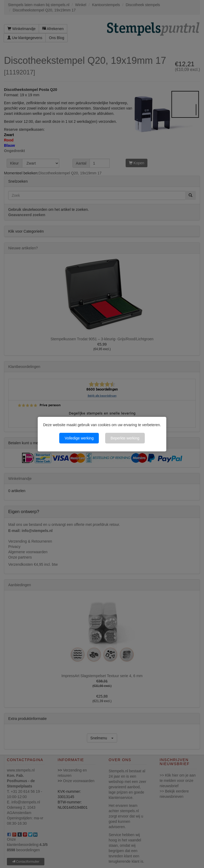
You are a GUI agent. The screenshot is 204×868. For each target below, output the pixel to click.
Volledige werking (79, 438)
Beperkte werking (125, 438)
